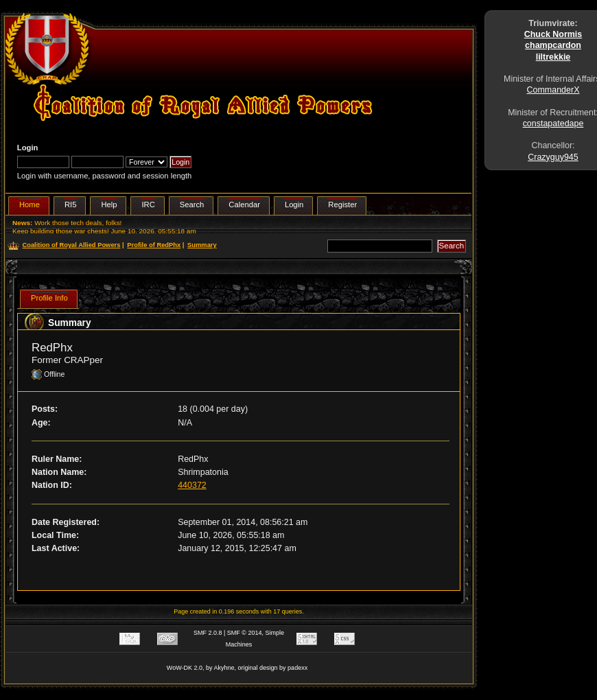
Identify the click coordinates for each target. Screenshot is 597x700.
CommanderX (553, 90)
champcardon (553, 45)
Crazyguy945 (553, 157)
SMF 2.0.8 (208, 633)
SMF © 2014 (245, 633)
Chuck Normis (553, 34)
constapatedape (553, 124)
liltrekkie (553, 57)
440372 (192, 485)
